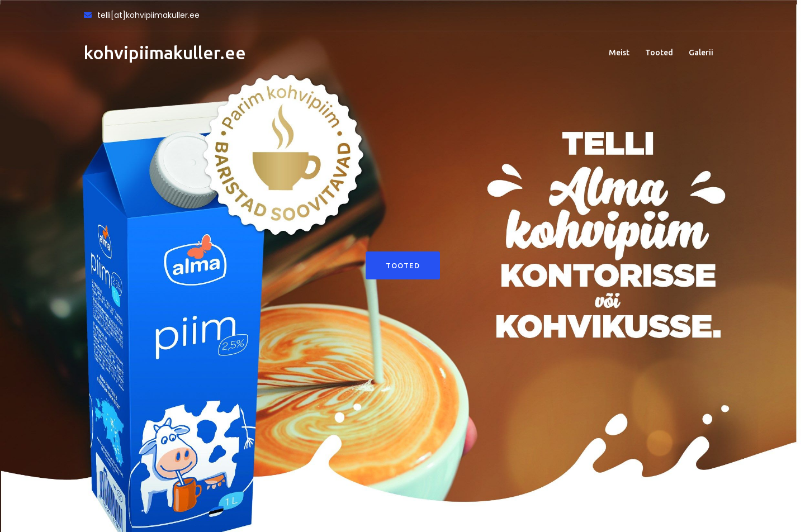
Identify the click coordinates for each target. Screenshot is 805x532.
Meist (619, 53)
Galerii (701, 53)
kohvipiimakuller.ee (165, 53)
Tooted (659, 53)
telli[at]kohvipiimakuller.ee (148, 15)
